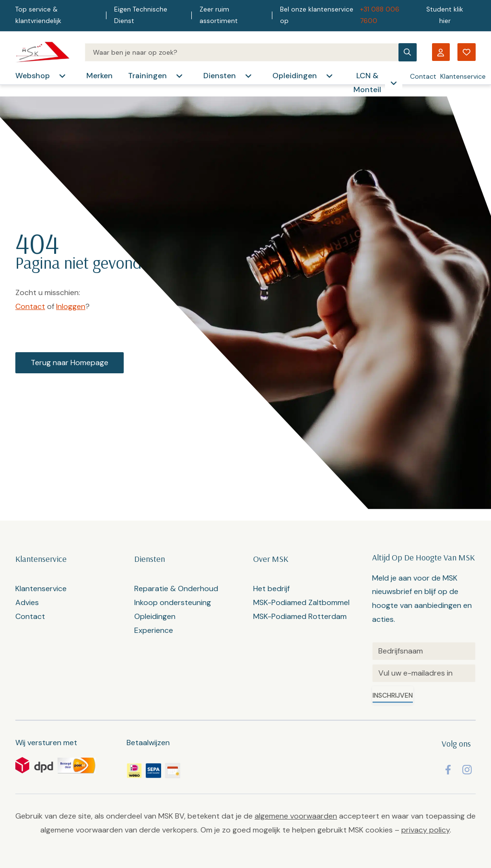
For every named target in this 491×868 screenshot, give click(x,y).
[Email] (424, 673)
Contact (423, 76)
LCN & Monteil (367, 83)
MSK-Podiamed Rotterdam (300, 616)
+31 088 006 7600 (380, 15)
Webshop (33, 76)
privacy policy (426, 830)
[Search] (242, 52)
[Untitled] (424, 651)
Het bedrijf (271, 589)
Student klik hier (445, 15)
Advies (27, 602)
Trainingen (147, 76)
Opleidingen (295, 76)
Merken (99, 76)
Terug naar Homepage (70, 363)
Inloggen (71, 306)
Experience (154, 630)
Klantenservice (463, 76)
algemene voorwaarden (296, 816)
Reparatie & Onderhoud (176, 589)
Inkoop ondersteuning (173, 602)
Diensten (220, 76)
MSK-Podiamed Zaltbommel (301, 602)
